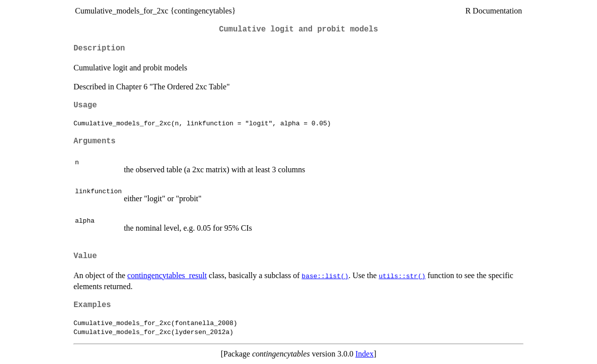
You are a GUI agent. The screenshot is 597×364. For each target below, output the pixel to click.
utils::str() (402, 276)
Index (364, 354)
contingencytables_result (167, 275)
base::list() (325, 276)
